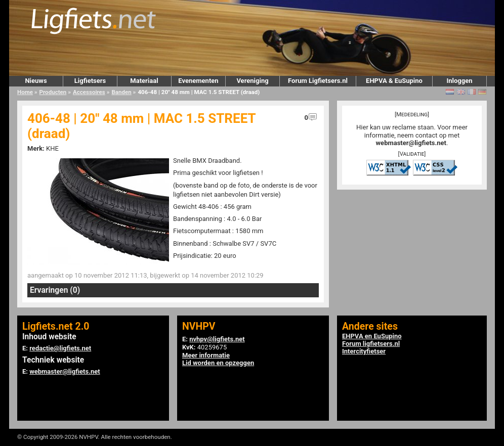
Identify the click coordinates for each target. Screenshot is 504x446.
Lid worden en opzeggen (218, 363)
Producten (53, 92)
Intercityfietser (364, 351)
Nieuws (36, 81)
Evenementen (198, 81)
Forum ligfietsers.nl (371, 344)
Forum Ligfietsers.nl (318, 81)
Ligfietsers (90, 81)
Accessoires (89, 92)
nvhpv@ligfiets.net (217, 339)
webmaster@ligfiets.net (411, 143)
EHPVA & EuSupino (394, 81)
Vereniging (252, 81)
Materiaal (144, 81)
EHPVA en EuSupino (372, 336)
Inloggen (459, 81)
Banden (121, 92)
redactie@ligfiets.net (60, 348)
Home (25, 92)
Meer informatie (206, 355)
